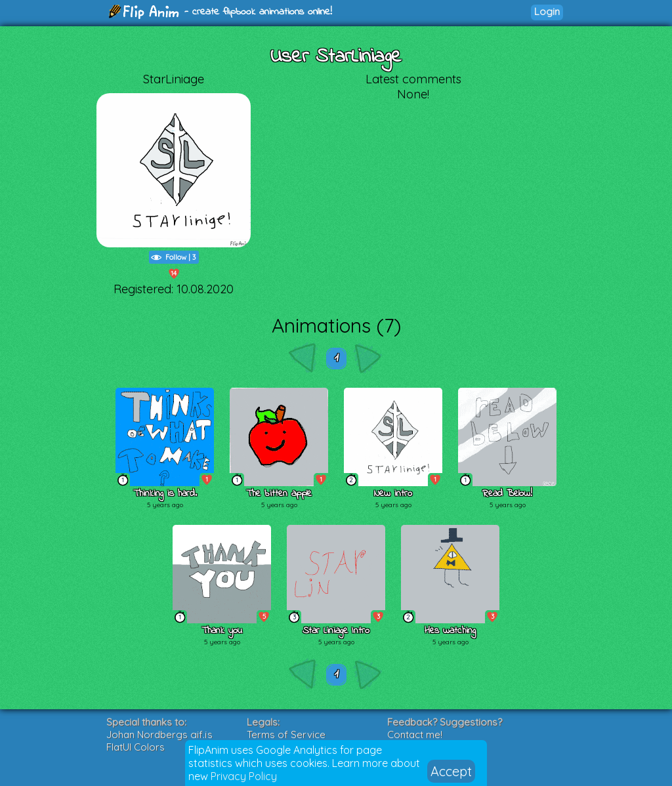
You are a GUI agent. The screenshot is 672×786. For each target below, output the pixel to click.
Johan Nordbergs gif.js (159, 734)
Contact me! (415, 734)
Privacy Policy (244, 776)
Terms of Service (286, 734)
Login (547, 11)
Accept (451, 771)
